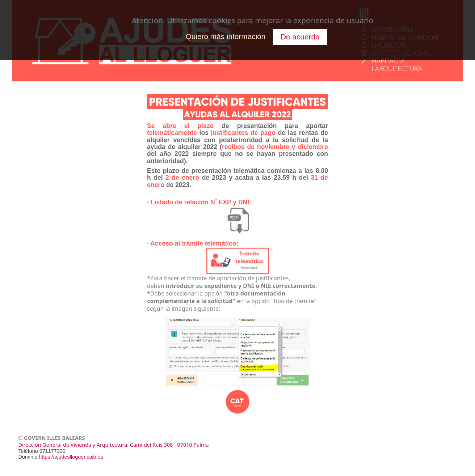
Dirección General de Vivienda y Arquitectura (73, 445)
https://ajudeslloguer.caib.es (71, 457)
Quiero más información (226, 36)
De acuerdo (300, 37)
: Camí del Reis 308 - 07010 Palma (168, 445)
